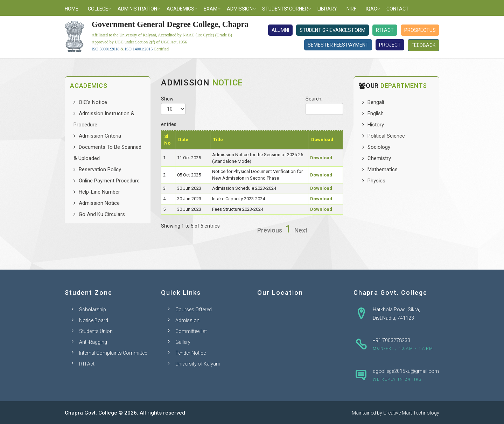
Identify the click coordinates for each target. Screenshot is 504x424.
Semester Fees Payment (338, 45)
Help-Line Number (99, 192)
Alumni (280, 30)
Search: (324, 105)
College (98, 9)
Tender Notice (191, 353)
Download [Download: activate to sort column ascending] (322, 140)
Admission (240, 9)
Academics (180, 9)
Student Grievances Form (332, 30)
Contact (398, 9)
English (376, 113)
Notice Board (94, 320)
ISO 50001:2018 (106, 49)
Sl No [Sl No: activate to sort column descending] (167, 140)
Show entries (173, 112)
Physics (376, 181)
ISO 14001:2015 (139, 49)
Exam (211, 9)
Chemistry (379, 158)
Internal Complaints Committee (113, 353)
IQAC (371, 9)
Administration (137, 9)
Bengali (376, 102)
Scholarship (93, 310)
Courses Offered (194, 310)
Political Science (386, 136)
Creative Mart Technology (411, 413)
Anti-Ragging (93, 342)
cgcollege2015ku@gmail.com (406, 371)
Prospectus (420, 30)
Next (301, 230)
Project (390, 45)
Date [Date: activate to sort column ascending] (183, 140)
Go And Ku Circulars (102, 214)
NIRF (351, 9)
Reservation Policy (100, 169)
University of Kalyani (198, 364)
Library (327, 9)
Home (72, 9)
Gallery (183, 342)
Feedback (423, 45)
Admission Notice (99, 203)
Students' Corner (285, 9)
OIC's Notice (93, 102)
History (376, 125)
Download (321, 158)
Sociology (379, 147)
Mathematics (383, 169)
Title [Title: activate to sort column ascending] (218, 140)
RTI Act (385, 30)
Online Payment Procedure (109, 181)
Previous (270, 230)
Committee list (191, 331)
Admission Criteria (100, 136)
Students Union (96, 331)
